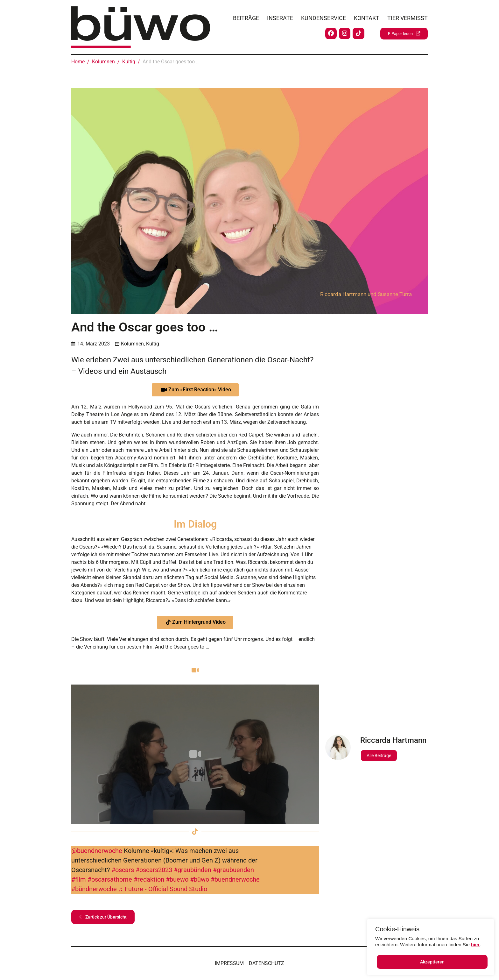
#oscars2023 (154, 870)
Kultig (153, 344)
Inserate (280, 16)
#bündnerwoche (94, 889)
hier (475, 944)
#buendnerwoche (235, 879)
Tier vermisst (408, 16)
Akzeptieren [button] (432, 962)
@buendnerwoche (97, 851)
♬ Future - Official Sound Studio (163, 889)
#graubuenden (233, 870)
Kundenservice (323, 16)
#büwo (200, 879)
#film (79, 879)
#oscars (123, 870)
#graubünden (193, 870)
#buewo (177, 879)
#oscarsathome (110, 879)
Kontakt (367, 16)
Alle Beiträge (379, 756)
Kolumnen (132, 344)
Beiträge (246, 16)
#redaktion (149, 879)
